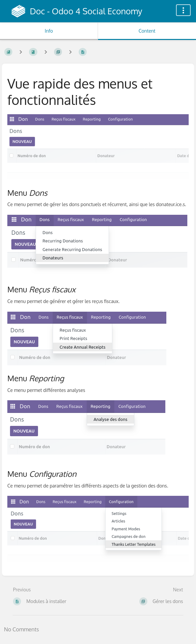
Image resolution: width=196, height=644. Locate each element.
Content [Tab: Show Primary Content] (147, 31)
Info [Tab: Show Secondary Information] (49, 31)
